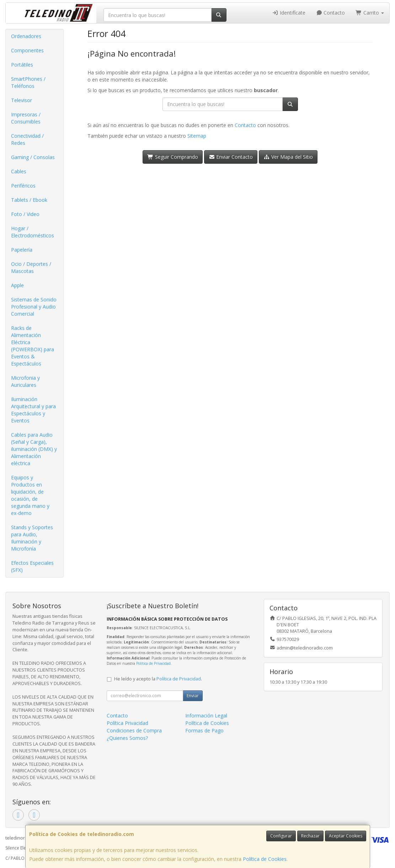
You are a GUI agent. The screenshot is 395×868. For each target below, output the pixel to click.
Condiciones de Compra (134, 730)
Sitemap (197, 136)
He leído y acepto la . (158, 679)
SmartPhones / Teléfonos (28, 82)
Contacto (331, 13)
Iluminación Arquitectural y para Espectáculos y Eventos (33, 410)
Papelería (22, 250)
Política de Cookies (265, 859)
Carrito (370, 13)
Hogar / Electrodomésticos (33, 232)
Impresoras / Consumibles (26, 118)
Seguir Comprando (173, 157)
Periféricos (23, 186)
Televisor (22, 100)
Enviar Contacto (231, 157)
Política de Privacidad (153, 663)
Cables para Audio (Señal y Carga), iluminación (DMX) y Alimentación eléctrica (34, 449)
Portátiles (22, 65)
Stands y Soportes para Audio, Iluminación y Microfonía (32, 538)
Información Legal (206, 716)
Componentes (27, 50)
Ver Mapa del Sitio (288, 157)
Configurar (281, 836)
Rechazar (310, 836)
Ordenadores (26, 36)
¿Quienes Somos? (127, 738)
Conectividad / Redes (27, 139)
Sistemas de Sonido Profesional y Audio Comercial (34, 307)
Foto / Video (25, 214)
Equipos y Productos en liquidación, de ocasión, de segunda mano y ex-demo (30, 495)
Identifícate (289, 13)
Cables (19, 171)
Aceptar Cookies (346, 836)
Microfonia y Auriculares (25, 381)
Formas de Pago (204, 730)
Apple (17, 285)
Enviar (193, 696)
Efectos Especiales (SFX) (32, 566)
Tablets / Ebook (29, 200)
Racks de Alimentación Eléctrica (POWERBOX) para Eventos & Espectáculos (33, 346)
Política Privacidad (127, 723)
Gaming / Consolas (33, 157)
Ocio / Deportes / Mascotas (31, 267)
